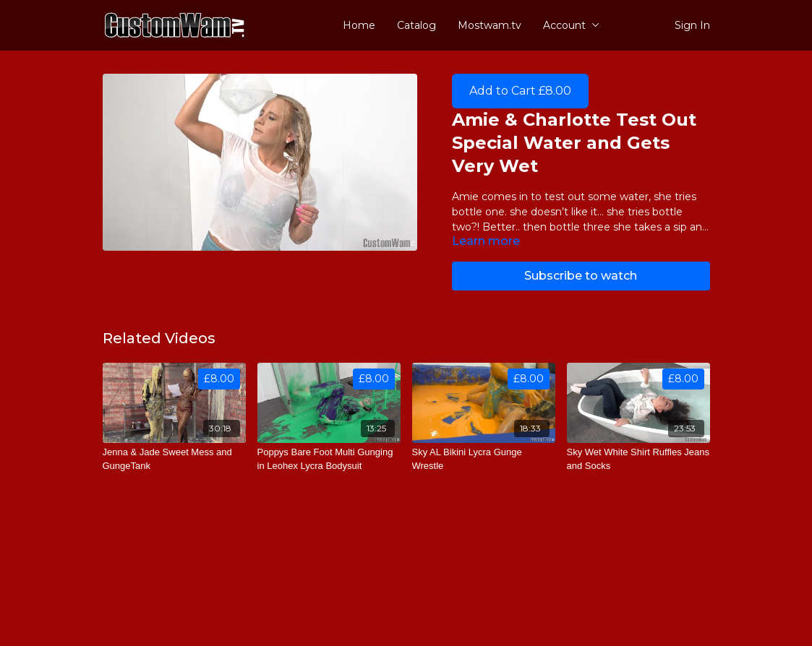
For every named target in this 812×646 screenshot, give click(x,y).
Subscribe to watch (581, 276)
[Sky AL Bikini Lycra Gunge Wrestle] (484, 459)
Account (571, 25)
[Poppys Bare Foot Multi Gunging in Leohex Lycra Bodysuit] (329, 459)
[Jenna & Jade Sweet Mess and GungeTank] (174, 459)
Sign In (692, 25)
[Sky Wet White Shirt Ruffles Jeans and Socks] (638, 459)
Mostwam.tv (490, 25)
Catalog (416, 25)
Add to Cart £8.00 (520, 91)
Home (359, 25)
